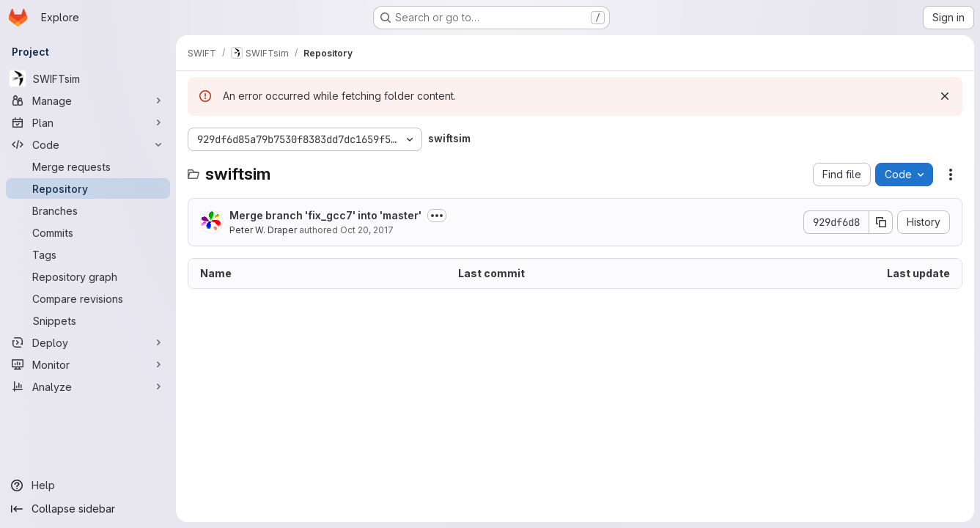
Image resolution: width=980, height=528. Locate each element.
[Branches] (88, 210)
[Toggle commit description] (437, 216)
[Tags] (88, 254)
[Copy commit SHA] (881, 222)
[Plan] (88, 122)
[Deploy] (88, 342)
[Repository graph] (88, 276)
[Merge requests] (88, 166)
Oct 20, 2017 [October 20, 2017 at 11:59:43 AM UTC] (367, 230)
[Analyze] (88, 386)
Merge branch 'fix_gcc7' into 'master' (325, 215)
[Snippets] (88, 320)
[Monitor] (88, 364)
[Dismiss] (945, 96)
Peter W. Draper (263, 230)
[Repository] (88, 188)
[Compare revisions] (88, 298)
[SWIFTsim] (88, 78)
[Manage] (88, 100)
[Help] (88, 485)
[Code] (88, 144)
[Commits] (88, 232)
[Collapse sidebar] (88, 509)
